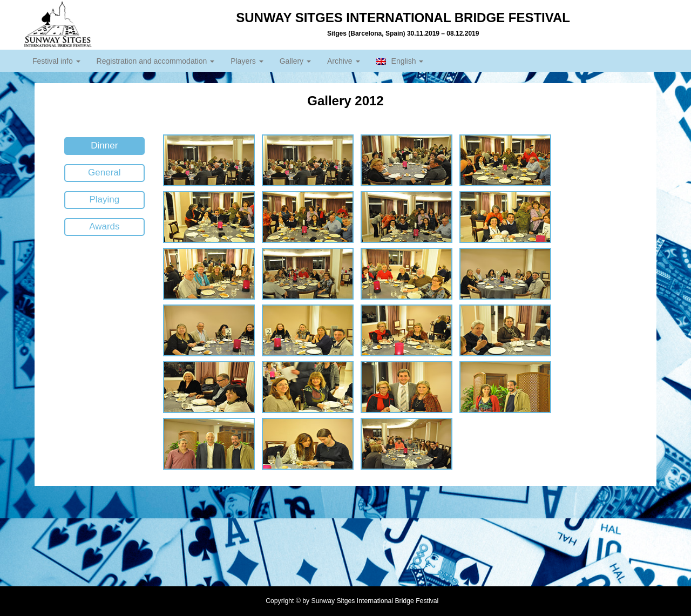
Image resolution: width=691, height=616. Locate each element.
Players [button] (247, 61)
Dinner (104, 145)
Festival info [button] (56, 61)
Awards (104, 226)
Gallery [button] (295, 61)
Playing (104, 199)
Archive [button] (344, 61)
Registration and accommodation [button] (156, 61)
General (104, 172)
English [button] (400, 61)
